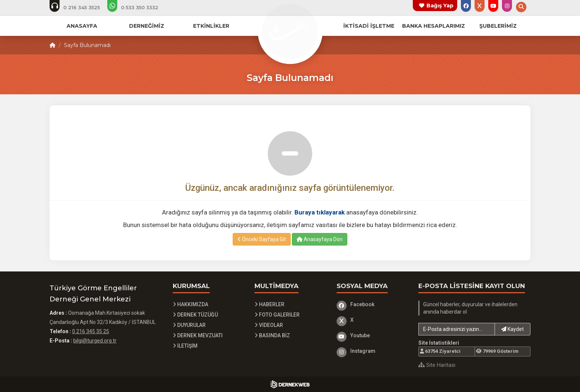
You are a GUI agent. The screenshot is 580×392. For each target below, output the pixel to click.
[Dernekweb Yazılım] (290, 384)
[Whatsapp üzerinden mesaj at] (138, 7)
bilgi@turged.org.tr (95, 341)
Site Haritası (437, 365)
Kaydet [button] (512, 329)
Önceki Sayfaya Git (262, 239)
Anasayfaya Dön (320, 239)
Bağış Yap (440, 6)
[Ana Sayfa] (290, 31)
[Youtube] (372, 335)
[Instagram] (372, 351)
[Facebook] (372, 304)
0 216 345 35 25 (91, 331)
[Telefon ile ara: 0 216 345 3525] (80, 7)
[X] (372, 320)
